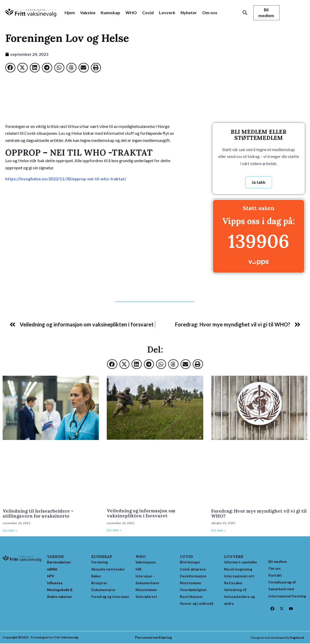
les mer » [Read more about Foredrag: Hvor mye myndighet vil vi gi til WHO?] (219, 530)
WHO (131, 13)
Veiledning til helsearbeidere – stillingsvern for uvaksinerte (38, 514)
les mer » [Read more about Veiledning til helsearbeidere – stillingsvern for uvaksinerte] (10, 530)
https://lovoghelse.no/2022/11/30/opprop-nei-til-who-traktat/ (67, 179)
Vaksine (88, 13)
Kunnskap (110, 13)
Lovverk (167, 13)
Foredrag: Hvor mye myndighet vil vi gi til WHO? (259, 514)
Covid (148, 13)
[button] (245, 13)
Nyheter (189, 13)
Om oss (210, 13)
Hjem (70, 13)
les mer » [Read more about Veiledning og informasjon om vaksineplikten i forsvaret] (114, 530)
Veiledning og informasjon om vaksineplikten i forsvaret (141, 514)
